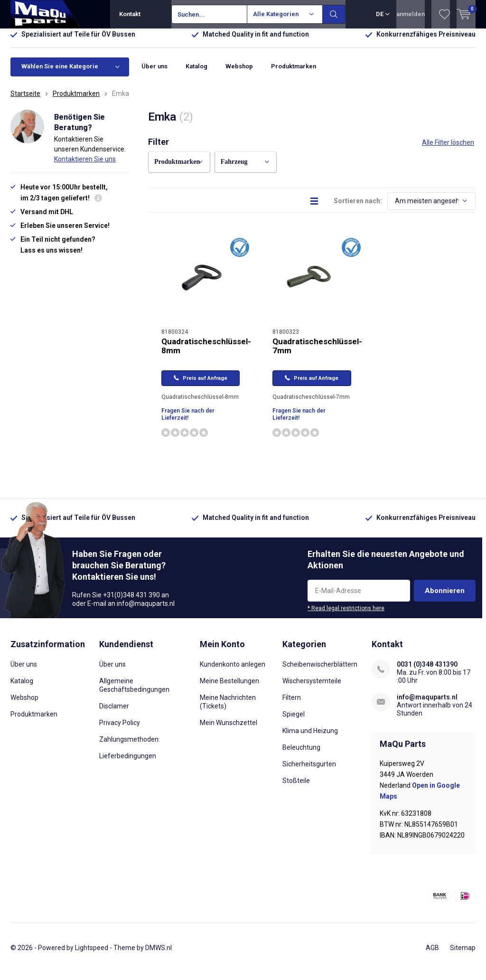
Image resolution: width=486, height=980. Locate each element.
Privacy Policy (120, 730)
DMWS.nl (159, 954)
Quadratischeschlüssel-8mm (206, 353)
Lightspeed (92, 954)
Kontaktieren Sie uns (85, 166)
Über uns (154, 73)
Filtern (292, 705)
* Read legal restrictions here (346, 615)
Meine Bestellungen (229, 688)
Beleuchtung (301, 754)
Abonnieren (445, 597)
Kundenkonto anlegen (233, 671)
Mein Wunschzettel (229, 730)
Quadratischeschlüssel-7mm (317, 353)
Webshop (239, 73)
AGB (432, 954)
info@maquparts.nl (427, 704)
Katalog (196, 73)
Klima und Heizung (310, 738)
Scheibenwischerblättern (320, 671)
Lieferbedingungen (128, 763)
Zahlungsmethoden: (130, 746)
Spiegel (294, 721)
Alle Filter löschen (448, 150)
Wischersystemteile (312, 688)
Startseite (25, 101)
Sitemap (463, 954)
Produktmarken (294, 73)
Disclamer (114, 713)
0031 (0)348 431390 (427, 671)
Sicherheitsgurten (309, 771)
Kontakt (130, 14)
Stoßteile (296, 788)
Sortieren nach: (358, 208)
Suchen (334, 14)
